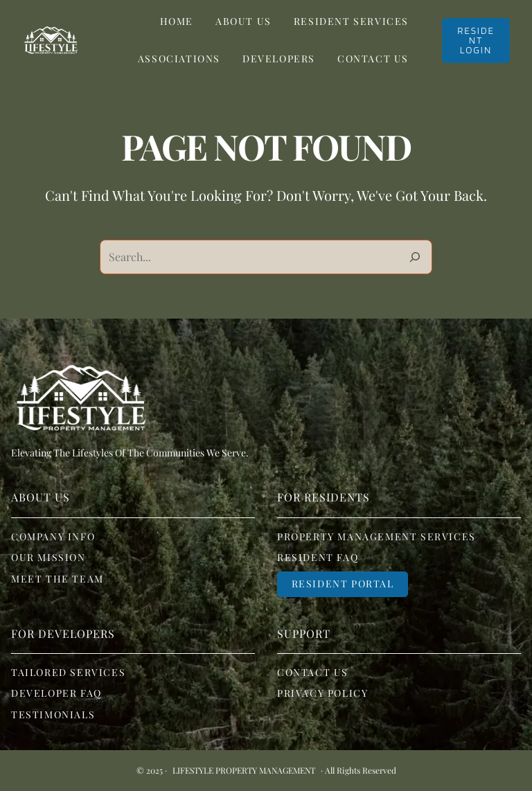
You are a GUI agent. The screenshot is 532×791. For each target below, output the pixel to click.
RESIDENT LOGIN (476, 40)
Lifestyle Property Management (244, 770)
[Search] (415, 257)
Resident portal (343, 584)
